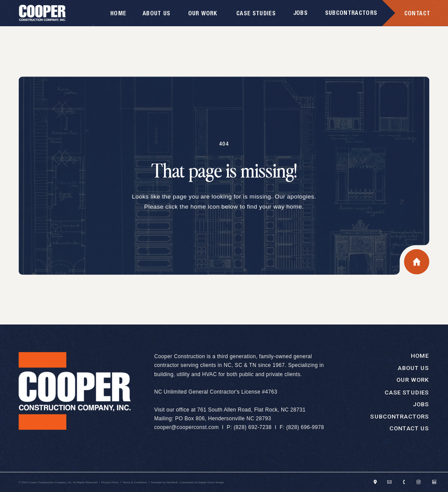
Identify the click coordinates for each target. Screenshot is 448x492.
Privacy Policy (110, 482)
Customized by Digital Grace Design (202, 482)
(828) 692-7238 (253, 428)
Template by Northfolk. (165, 482)
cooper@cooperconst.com (186, 428)
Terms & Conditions (135, 482)
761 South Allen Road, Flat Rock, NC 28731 (252, 410)
